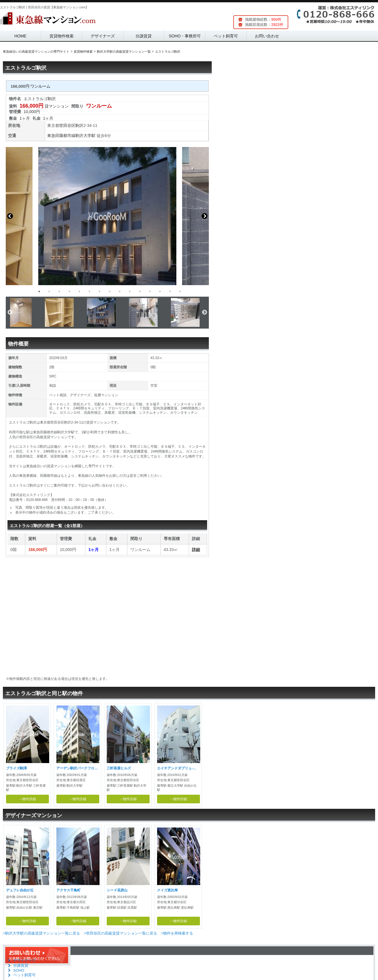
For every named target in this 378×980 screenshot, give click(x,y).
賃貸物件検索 (62, 36)
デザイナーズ (103, 36)
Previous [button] (10, 216)
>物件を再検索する (177, 933)
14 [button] (170, 291)
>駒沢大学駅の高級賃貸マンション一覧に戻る (41, 933)
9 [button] (120, 291)
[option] (107, 216)
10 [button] (130, 291)
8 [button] (110, 291)
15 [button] (180, 291)
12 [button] (150, 291)
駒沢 (79, 125)
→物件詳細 (27, 799)
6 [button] (89, 291)
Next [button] (205, 216)
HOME (20, 36)
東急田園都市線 (61, 136)
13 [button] (160, 291)
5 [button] (79, 291)
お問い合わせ (267, 36)
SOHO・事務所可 (185, 36)
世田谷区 (67, 125)
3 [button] (59, 291)
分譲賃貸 (144, 36)
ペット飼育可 (226, 36)
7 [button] (100, 291)
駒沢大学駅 (85, 136)
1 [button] (39, 291)
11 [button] (140, 291)
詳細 (196, 550)
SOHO (19, 970)
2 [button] (49, 291)
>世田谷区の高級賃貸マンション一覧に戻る (120, 933)
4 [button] (69, 291)
